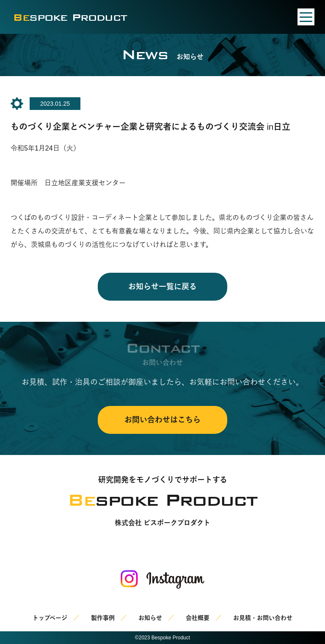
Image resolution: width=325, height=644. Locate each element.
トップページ (50, 618)
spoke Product (70, 17)
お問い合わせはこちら (162, 420)
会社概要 (198, 618)
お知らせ (150, 618)
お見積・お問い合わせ (263, 618)
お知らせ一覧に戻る (162, 287)
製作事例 (103, 618)
